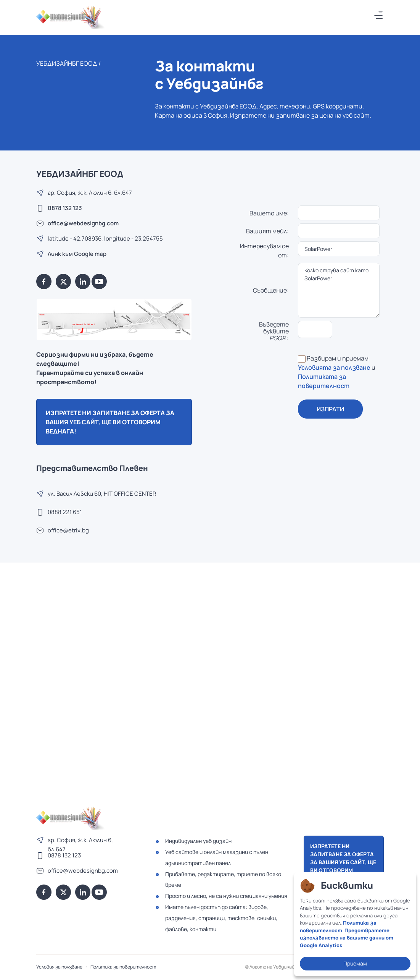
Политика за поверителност (123, 967)
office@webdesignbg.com (83, 223)
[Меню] (379, 15)
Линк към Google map (77, 254)
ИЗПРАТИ (330, 409)
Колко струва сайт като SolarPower (339, 290)
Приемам (355, 963)
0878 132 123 (65, 208)
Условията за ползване (334, 367)
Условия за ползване (59, 967)
